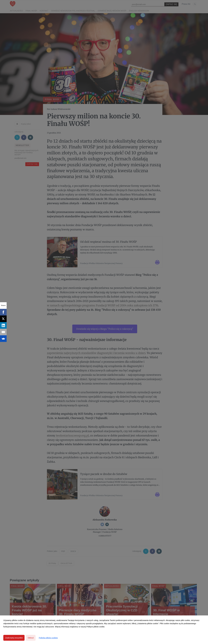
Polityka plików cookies (48, 638)
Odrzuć (31, 638)
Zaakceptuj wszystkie (14, 638)
